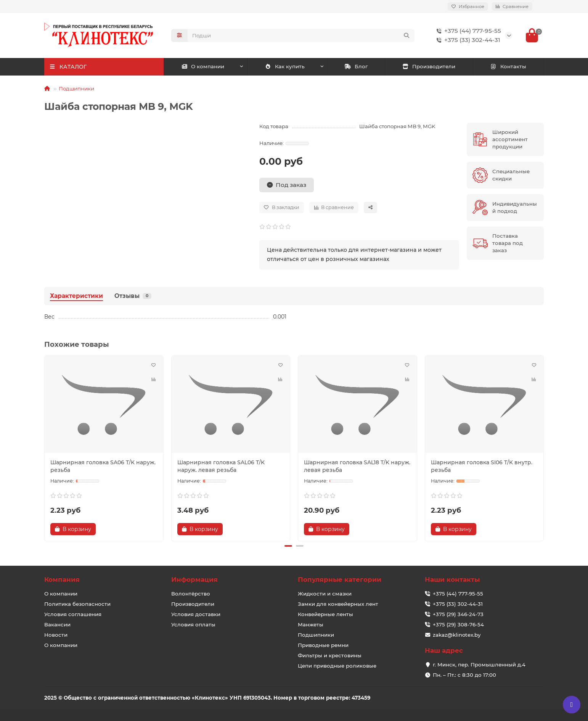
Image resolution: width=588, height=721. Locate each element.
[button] (288, 546)
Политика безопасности (77, 604)
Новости (56, 635)
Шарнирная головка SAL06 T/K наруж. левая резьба (221, 466)
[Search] (301, 35)
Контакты (508, 66)
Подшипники (76, 89)
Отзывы (133, 296)
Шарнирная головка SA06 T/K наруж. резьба (103, 466)
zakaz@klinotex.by (457, 635)
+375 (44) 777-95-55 (467, 31)
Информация (194, 579)
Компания (62, 579)
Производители (429, 66)
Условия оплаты (193, 624)
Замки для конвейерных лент (338, 604)
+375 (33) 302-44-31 (467, 40)
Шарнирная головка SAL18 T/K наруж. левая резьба (357, 466)
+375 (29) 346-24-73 (458, 614)
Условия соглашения (73, 614)
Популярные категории (340, 579)
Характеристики (76, 296)
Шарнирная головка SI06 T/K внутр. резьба (482, 466)
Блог (356, 66)
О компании (203, 66)
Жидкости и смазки (325, 594)
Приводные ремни (323, 645)
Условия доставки (196, 614)
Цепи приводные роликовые (337, 666)
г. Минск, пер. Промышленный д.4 (479, 665)
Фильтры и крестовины (330, 655)
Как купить (285, 66)
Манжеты (311, 624)
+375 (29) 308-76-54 (458, 624)
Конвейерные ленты (325, 614)
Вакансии (57, 624)
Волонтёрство (191, 594)
